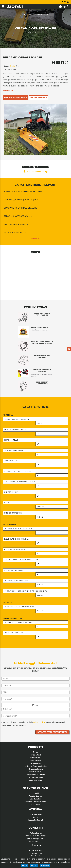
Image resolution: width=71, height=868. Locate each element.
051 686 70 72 (37, 842)
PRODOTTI (31, 15)
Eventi (35, 817)
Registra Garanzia (35, 796)
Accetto (34, 865)
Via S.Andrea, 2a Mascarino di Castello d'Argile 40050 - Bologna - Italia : (36, 837)
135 (6, 66)
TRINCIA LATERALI (43, 15)
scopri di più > (35, 239)
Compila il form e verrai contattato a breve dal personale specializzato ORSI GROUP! (36, 670)
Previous (6, 130)
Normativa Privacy (36, 850)
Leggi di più (45, 865)
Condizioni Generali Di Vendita (35, 802)
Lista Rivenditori (36, 799)
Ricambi (35, 793)
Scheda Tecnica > (38, 98)
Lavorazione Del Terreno (36, 775)
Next (65, 130)
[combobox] (35, 705)
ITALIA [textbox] (35, 705)
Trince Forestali (36, 758)
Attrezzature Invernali (35, 769)
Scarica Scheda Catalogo (35, 172)
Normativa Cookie (35, 853)
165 (12, 66)
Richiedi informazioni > (16, 98)
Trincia (36, 752)
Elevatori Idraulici (35, 772)
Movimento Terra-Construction (36, 766)
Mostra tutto (8, 91)
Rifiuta (25, 865)
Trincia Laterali (36, 755)
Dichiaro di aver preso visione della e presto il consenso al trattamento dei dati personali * (33, 724)
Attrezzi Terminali (36, 780)
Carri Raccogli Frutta (35, 778)
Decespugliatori (35, 763)
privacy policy (39, 722)
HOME (24, 15)
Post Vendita (35, 805)
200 (18, 66)
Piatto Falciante (36, 761)
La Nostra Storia (36, 814)
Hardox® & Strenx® (36, 820)
